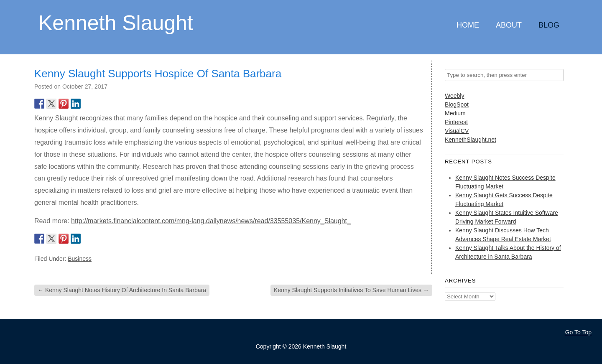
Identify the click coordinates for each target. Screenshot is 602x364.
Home (468, 25)
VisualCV (457, 131)
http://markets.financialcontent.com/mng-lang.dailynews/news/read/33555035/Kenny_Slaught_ (211, 221)
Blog (549, 25)
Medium (455, 113)
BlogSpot (457, 104)
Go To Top (578, 332)
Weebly (454, 96)
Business (80, 259)
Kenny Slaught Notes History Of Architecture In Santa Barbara (122, 290)
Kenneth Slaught (116, 22)
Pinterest (456, 122)
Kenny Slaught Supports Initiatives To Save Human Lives (351, 290)
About (509, 25)
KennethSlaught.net (471, 140)
